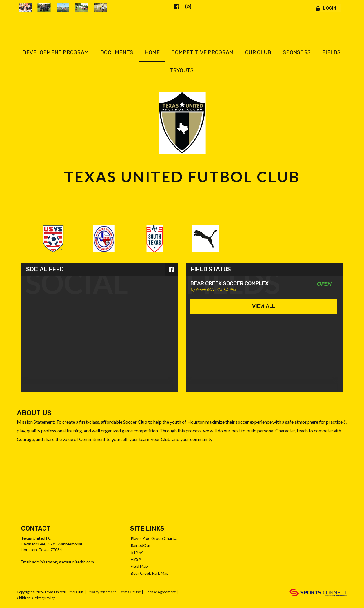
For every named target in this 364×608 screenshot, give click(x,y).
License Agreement (160, 592)
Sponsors (297, 52)
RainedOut (141, 545)
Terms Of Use (130, 592)
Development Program (55, 52)
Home (152, 52)
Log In (64, 598)
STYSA (137, 552)
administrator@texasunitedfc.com (63, 562)
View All (264, 306)
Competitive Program (202, 52)
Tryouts (182, 70)
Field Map (139, 566)
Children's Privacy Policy (36, 598)
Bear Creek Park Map (150, 573)
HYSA (136, 559)
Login (326, 8)
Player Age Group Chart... (154, 538)
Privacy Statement (102, 592)
